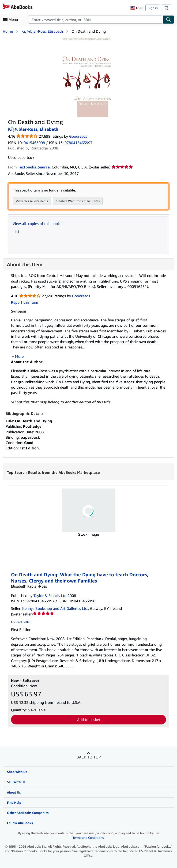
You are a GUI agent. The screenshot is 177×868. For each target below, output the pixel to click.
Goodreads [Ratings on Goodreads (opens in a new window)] (78, 136)
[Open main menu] (12, 20)
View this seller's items (32, 201)
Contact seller (21, 622)
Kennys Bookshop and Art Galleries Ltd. (55, 609)
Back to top (89, 757)
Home (8, 31)
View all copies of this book (36, 223)
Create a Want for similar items (78, 201)
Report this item (25, 302)
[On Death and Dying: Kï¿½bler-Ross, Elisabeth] (87, 40)
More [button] (19, 356)
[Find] (169, 20)
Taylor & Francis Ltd (50, 596)
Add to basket (89, 720)
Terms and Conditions (88, 838)
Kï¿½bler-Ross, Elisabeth (42, 31)
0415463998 (34, 143)
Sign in (153, 8)
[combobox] (96, 20)
